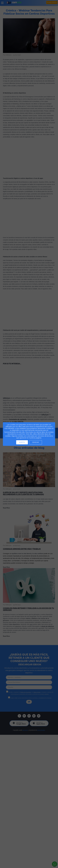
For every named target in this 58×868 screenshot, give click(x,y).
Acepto (22, 442)
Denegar (36, 442)
